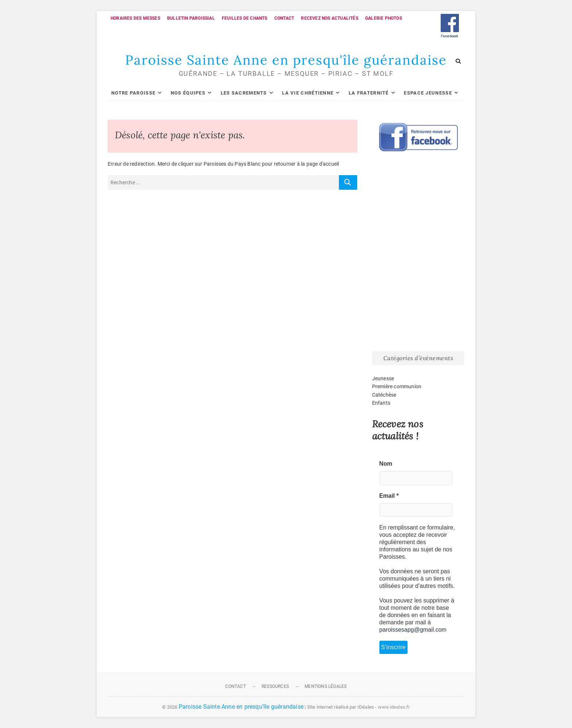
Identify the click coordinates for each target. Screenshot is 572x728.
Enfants (381, 403)
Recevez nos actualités (329, 18)
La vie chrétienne (308, 93)
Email (389, 496)
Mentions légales (326, 686)
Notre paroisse (133, 93)
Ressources (275, 686)
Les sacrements (244, 93)
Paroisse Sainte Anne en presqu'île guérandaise (286, 60)
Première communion (397, 386)
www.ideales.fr (394, 707)
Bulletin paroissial (191, 18)
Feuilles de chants (245, 18)
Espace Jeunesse (428, 93)
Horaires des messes (135, 18)
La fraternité (369, 93)
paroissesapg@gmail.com (413, 630)
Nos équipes (188, 93)
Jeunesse (383, 378)
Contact (284, 18)
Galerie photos (384, 18)
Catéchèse (384, 395)
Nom (386, 464)
